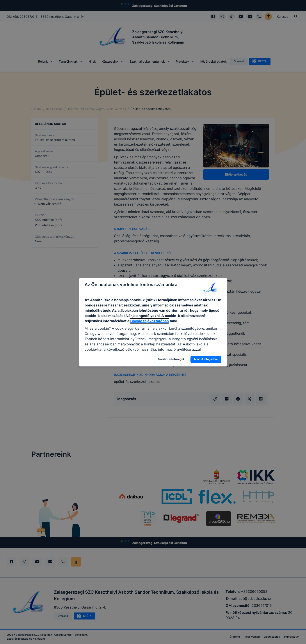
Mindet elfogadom (206, 359)
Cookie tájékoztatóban (149, 321)
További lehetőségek (171, 359)
